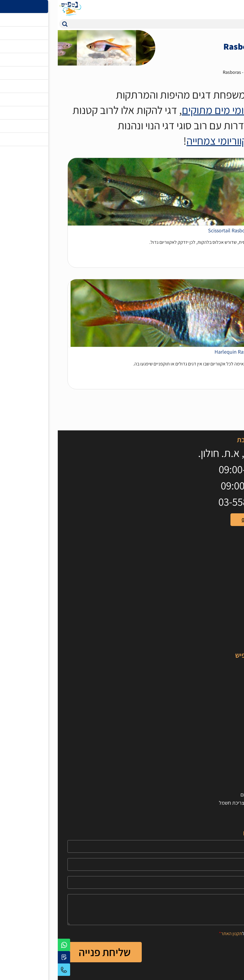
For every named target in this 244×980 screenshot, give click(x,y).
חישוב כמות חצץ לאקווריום (208, 794)
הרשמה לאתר (220, 770)
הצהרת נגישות (220, 761)
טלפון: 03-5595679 (203, 520)
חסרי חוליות (223, 691)
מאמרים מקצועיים (216, 699)
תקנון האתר (174, 934)
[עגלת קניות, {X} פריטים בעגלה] (225, 9)
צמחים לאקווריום (218, 611)
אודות (229, 745)
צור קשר (226, 753)
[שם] (122, 846)
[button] (7, 24)
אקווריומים (224, 587)
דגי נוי (214, 72)
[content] (122, 910)
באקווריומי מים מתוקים (170, 110)
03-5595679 (6, 970)
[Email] (122, 882)
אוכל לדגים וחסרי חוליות (210, 595)
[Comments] (122, 910)
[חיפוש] (128, 24)
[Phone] (122, 864)
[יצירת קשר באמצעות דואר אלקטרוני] (6, 957)
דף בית (233, 72)
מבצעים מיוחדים (218, 636)
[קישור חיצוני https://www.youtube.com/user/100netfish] (215, 555)
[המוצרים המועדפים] (201, 9)
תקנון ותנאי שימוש (216, 778)
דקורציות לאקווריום (215, 620)
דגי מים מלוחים (219, 674)
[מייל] (122, 882)
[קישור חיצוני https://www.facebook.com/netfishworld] (228, 555)
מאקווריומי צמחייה (166, 141)
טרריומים (225, 628)
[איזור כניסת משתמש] (213, 9)
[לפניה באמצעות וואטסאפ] (6, 945)
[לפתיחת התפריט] (237, 9)
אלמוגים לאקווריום (216, 682)
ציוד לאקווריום (220, 603)
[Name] (122, 846)
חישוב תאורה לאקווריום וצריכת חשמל (198, 803)
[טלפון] (122, 864)
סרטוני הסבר (222, 707)
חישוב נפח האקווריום (214, 786)
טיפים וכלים (223, 715)
